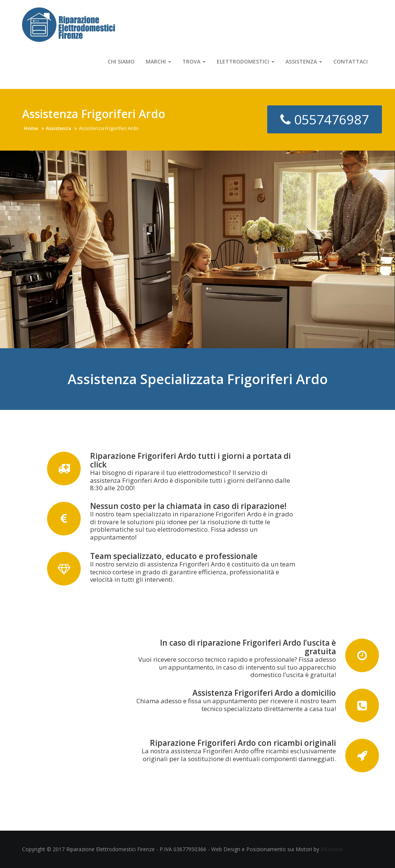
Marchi (158, 61)
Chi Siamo (121, 61)
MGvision (332, 849)
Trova (194, 61)
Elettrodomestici (246, 61)
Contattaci (351, 61)
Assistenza (304, 61)
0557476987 (325, 119)
